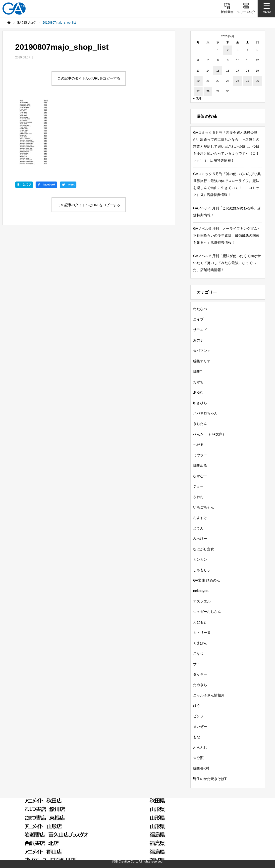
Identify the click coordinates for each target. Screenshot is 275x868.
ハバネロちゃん (205, 413)
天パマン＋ (202, 351)
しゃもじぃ (202, 570)
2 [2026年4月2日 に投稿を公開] (228, 50)
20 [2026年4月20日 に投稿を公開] (198, 81)
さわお (198, 497)
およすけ (200, 518)
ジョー (198, 486)
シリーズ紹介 (91, 813)
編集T (198, 371)
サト (197, 664)
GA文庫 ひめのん (207, 580)
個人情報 (246, 831)
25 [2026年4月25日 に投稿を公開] (247, 81)
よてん (198, 528)
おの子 (198, 340)
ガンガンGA (242, 813)
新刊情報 (30, 813)
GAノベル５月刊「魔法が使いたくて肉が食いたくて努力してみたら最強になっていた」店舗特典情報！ (227, 263)
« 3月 (197, 98)
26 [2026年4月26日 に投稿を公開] (257, 81)
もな (197, 737)
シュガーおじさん (207, 612)
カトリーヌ (202, 633)
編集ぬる (200, 465)
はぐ (197, 706)
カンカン (200, 559)
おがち (198, 382)
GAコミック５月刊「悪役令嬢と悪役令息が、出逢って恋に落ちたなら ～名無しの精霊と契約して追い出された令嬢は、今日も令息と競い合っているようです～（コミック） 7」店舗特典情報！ (226, 146)
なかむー (200, 476)
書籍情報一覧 (58, 813)
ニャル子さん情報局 (209, 695)
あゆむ (198, 392)
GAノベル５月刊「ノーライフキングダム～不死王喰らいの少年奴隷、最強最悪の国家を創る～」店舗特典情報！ (227, 235)
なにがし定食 (204, 549)
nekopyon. (201, 591)
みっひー (200, 539)
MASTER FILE (217, 831)
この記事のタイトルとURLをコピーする (89, 78)
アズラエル (202, 601)
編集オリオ (202, 361)
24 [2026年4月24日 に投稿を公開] (238, 81)
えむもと (200, 622)
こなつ (198, 653)
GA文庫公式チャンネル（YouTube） (80, 831)
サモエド (200, 330)
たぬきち (200, 685)
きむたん (200, 424)
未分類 (198, 758)
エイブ (198, 319)
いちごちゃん (204, 507)
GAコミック (212, 813)
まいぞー (200, 727)
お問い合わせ (132, 839)
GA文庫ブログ (123, 813)
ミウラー (200, 455)
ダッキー (200, 674)
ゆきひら (200, 403)
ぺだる (198, 445)
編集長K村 (201, 768)
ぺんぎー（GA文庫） (210, 434)
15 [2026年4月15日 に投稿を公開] (218, 71)
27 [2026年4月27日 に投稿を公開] (198, 91)
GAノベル (184, 813)
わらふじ (200, 747)
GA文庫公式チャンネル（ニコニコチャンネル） (157, 831)
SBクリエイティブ (25, 831)
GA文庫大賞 (156, 813)
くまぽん (200, 643)
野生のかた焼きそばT (210, 779)
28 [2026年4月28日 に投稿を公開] (208, 91)
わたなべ (200, 309)
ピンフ (198, 716)
